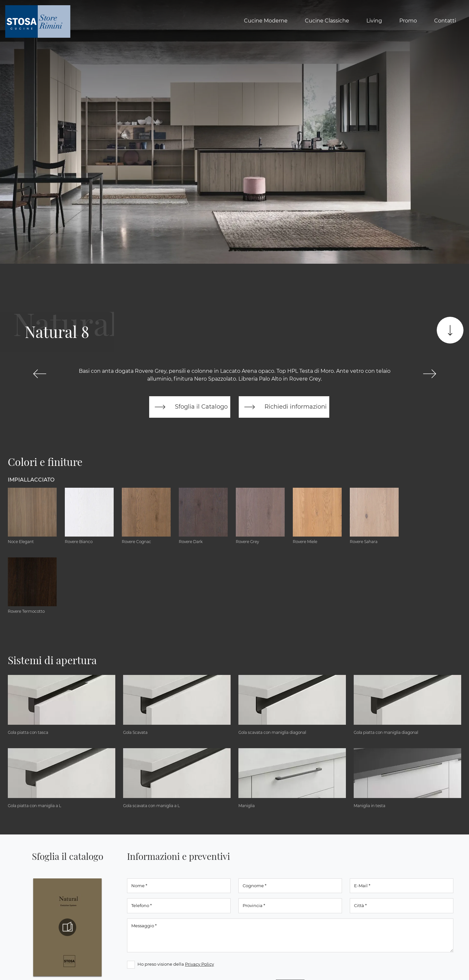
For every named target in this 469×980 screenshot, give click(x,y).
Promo (408, 21)
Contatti (445, 21)
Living (374, 21)
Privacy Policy (199, 964)
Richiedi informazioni (284, 407)
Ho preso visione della (176, 964)
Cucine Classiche (327, 21)
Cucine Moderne (266, 21)
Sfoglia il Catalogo (190, 407)
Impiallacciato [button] (31, 480)
